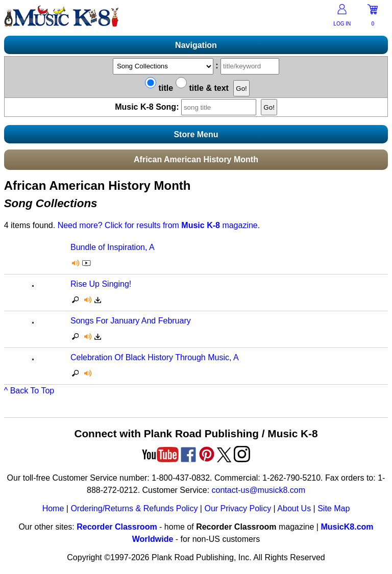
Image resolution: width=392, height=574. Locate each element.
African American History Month (196, 159)
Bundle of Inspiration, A (113, 247)
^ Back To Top (29, 391)
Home (53, 508)
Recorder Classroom (117, 527)
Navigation (196, 45)
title (159, 88)
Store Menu (196, 134)
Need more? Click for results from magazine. (159, 225)
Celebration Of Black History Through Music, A (155, 357)
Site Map (334, 508)
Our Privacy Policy (238, 508)
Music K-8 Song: (188, 107)
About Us (294, 508)
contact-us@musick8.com (259, 490)
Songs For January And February (131, 321)
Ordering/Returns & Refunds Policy (134, 508)
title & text (202, 88)
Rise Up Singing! (101, 284)
